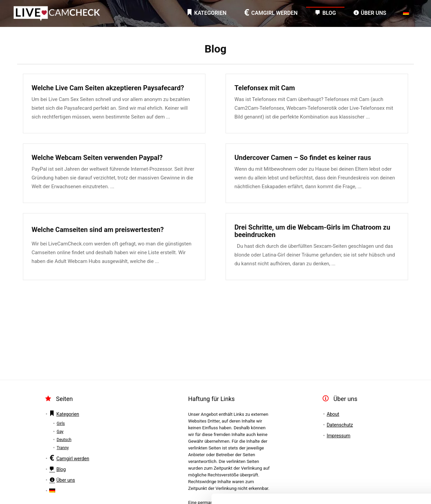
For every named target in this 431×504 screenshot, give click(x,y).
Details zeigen (105, 491)
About (333, 414)
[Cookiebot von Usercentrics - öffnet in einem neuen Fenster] (44, 491)
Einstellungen (375, 452)
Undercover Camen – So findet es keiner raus (303, 158)
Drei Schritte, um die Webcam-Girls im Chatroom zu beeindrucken (312, 231)
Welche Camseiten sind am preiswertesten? (98, 230)
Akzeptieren (375, 432)
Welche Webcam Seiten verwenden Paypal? (97, 158)
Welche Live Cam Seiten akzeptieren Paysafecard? (108, 88)
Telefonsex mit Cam (265, 88)
